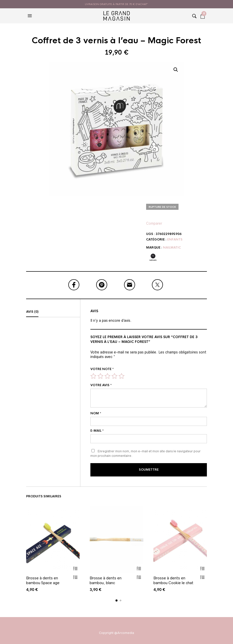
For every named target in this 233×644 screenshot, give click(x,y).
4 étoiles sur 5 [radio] (114, 376)
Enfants (175, 239)
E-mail (97, 431)
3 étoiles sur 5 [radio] (107, 376)
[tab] (53, 312)
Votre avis (101, 385)
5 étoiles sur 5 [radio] (122, 376)
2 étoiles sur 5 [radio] (100, 376)
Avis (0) (32, 312)
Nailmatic (172, 248)
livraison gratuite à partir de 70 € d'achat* (117, 4)
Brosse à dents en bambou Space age (43, 580)
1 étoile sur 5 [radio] (93, 376)
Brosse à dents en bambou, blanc (106, 580)
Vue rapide (75, 577)
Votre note (102, 369)
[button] (30, 16)
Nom (96, 413)
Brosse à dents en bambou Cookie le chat (173, 580)
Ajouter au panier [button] (75, 569)
